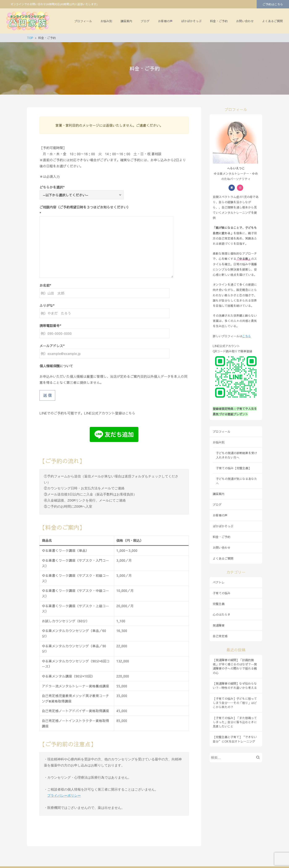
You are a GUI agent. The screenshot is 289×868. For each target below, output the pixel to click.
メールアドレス (51, 346)
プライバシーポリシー (64, 784)
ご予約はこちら (273, 4)
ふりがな (46, 305)
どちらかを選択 (51, 187)
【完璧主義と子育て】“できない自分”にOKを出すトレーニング (235, 739)
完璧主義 (219, 604)
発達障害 (219, 625)
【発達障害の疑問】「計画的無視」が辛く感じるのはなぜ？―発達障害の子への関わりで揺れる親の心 (235, 666)
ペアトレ (219, 582)
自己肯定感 (220, 636)
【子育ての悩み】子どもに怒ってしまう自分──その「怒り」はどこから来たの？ (235, 703)
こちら (247, 336)
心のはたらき (222, 614)
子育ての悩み (222, 593)
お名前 (45, 285)
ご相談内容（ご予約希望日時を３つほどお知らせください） (85, 207)
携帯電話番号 (50, 326)
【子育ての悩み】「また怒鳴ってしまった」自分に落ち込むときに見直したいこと (235, 722)
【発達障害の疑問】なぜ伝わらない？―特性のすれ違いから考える (235, 686)
